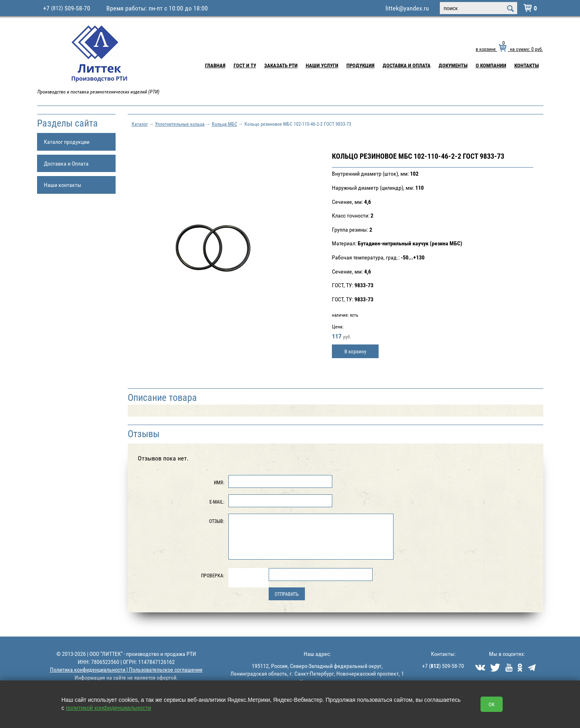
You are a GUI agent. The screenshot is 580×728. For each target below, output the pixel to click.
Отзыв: (217, 521)
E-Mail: (217, 502)
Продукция (360, 65)
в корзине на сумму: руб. (509, 49)
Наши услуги (322, 65)
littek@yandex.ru (407, 8)
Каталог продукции (67, 142)
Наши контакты (63, 185)
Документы (453, 65)
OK (492, 704)
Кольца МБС (225, 124)
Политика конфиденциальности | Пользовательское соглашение (126, 669)
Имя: (219, 482)
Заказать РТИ (281, 65)
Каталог (140, 124)
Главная (215, 65)
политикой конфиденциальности (108, 708)
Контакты (527, 65)
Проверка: (213, 575)
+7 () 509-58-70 (443, 666)
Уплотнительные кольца (180, 124)
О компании (491, 65)
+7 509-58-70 (67, 8)
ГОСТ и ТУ (245, 65)
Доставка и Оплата (407, 65)
